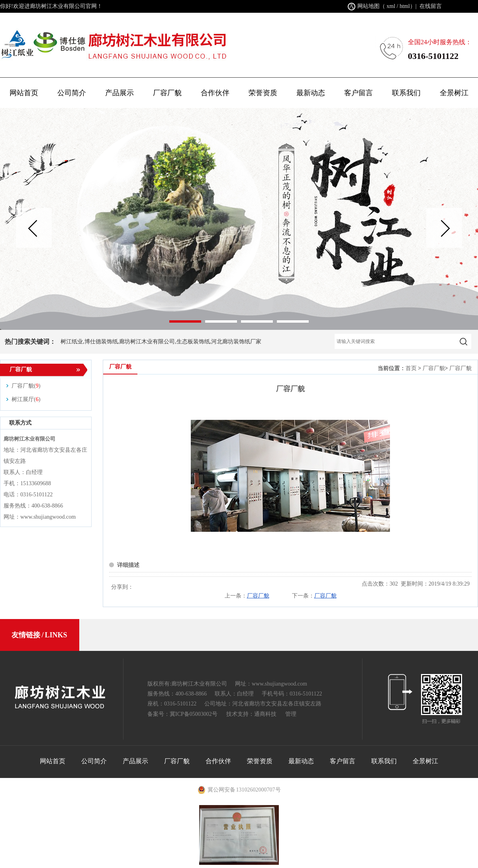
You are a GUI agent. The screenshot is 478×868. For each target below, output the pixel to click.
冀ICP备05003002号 (194, 714)
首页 (411, 368)
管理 (291, 714)
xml (391, 6)
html (405, 6)
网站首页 (24, 93)
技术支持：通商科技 (251, 714)
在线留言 (431, 6)
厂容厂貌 (434, 368)
